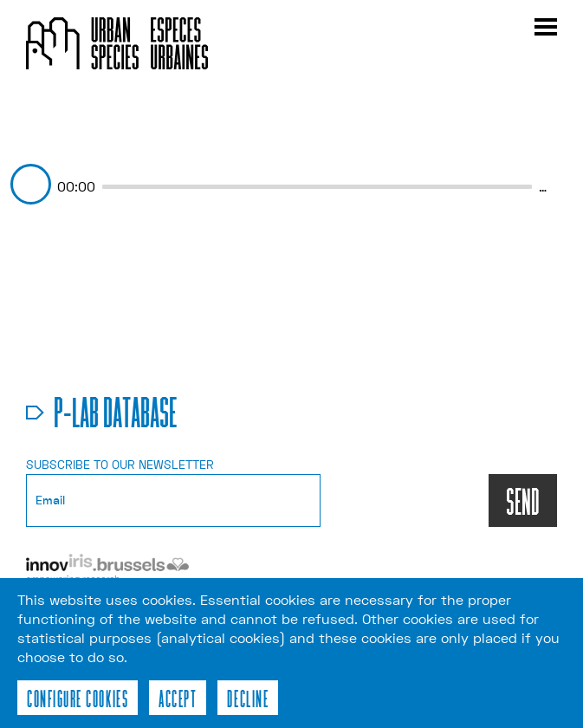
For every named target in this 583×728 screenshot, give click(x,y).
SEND (523, 500)
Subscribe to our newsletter (120, 465)
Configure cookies (78, 698)
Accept (178, 698)
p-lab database (116, 411)
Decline (248, 698)
